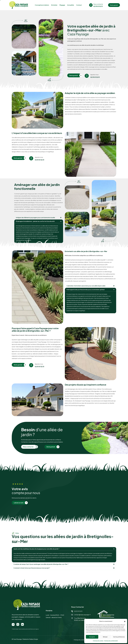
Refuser (105, 637)
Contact (79, 5)
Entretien (54, 5)
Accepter (92, 637)
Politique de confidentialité (111, 641)
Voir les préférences (119, 637)
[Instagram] (18, 624)
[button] (125, 621)
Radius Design (34, 639)
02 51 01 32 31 (95, 82)
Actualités (71, 5)
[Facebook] (13, 624)
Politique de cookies (98, 641)
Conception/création (42, 5)
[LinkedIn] (22, 624)
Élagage (62, 5)
